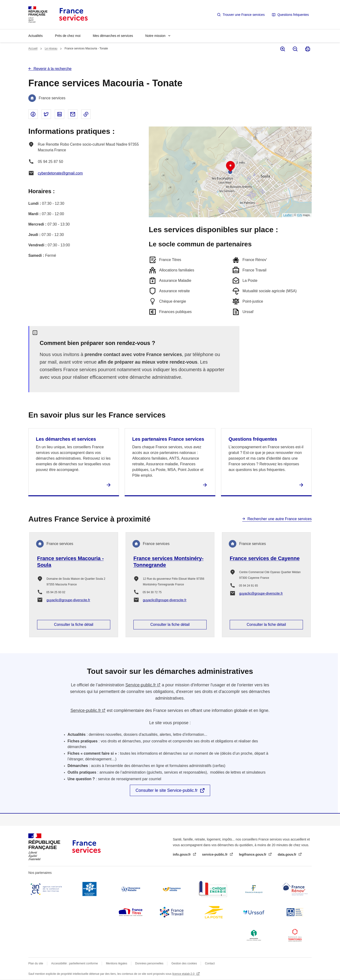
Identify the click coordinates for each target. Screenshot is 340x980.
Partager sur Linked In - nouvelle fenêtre (59, 114)
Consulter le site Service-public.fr (167, 790)
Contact (210, 963)
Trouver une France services (244, 15)
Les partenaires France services (168, 439)
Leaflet (288, 215)
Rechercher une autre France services (280, 519)
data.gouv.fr (287, 854)
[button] (230, 166)
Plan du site (36, 963)
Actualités (36, 36)
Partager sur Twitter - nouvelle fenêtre (46, 114)
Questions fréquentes (293, 15)
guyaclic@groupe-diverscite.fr (68, 600)
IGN (300, 215)
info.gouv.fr (182, 854)
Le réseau (51, 48)
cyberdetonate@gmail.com (60, 173)
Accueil (33, 48)
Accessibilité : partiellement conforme (75, 963)
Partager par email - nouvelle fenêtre (73, 114)
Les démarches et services (66, 439)
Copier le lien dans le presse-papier (86, 114)
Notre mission (155, 36)
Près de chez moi (68, 36)
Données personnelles (149, 963)
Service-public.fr (141, 685)
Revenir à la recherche (53, 69)
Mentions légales (117, 963)
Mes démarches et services (113, 36)
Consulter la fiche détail (74, 625)
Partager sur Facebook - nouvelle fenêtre (33, 114)
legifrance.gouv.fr (253, 854)
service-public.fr (215, 854)
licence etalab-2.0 (184, 974)
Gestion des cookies (184, 963)
